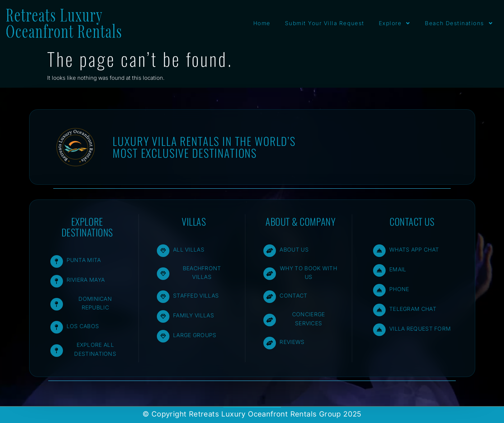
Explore (395, 23)
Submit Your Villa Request (325, 23)
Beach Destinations (459, 23)
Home (262, 23)
